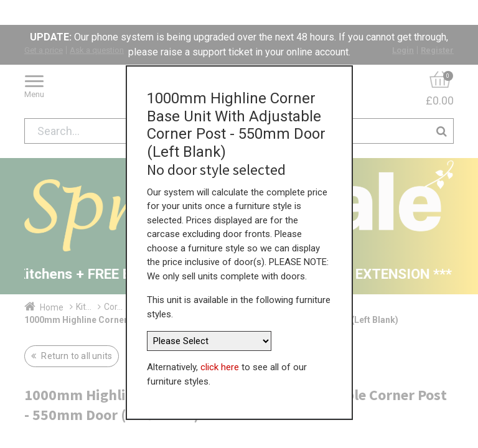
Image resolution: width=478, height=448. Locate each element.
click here (220, 342)
